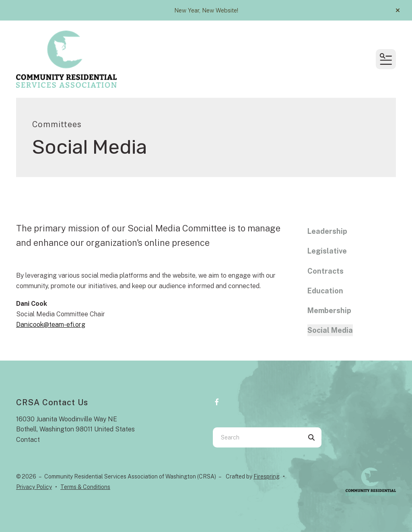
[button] (398, 10)
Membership (329, 310)
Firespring (267, 476)
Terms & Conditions (85, 487)
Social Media (330, 330)
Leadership (327, 231)
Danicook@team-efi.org (51, 325)
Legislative (327, 251)
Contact (28, 440)
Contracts (325, 271)
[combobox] (257, 437)
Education (325, 291)
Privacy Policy (34, 487)
